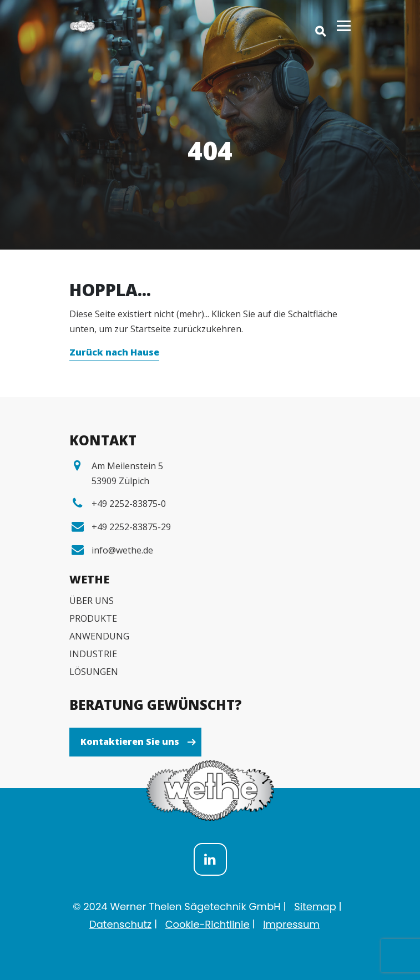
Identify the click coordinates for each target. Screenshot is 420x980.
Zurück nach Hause (114, 352)
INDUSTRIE (93, 654)
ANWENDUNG (99, 636)
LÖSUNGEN (94, 672)
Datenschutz (120, 924)
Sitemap (315, 907)
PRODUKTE (93, 618)
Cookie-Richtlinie (208, 924)
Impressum (291, 924)
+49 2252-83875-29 (131, 527)
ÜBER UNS (92, 601)
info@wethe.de (122, 550)
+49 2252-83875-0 (129, 504)
